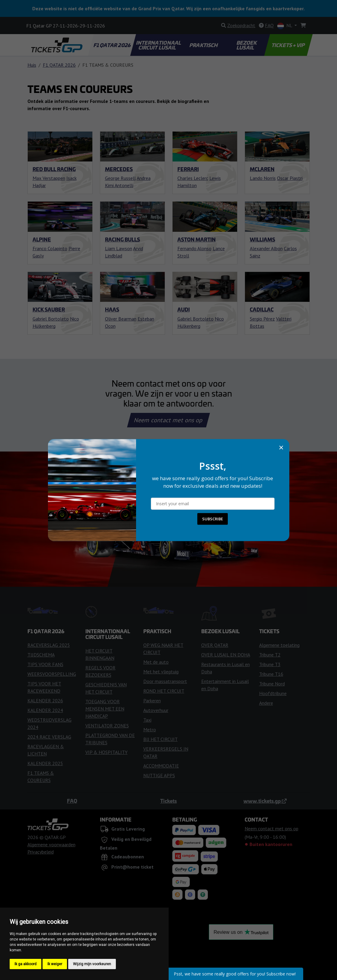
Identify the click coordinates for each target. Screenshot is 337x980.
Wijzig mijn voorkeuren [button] (92, 964)
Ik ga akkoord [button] (25, 964)
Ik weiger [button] (55, 964)
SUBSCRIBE (213, 519)
